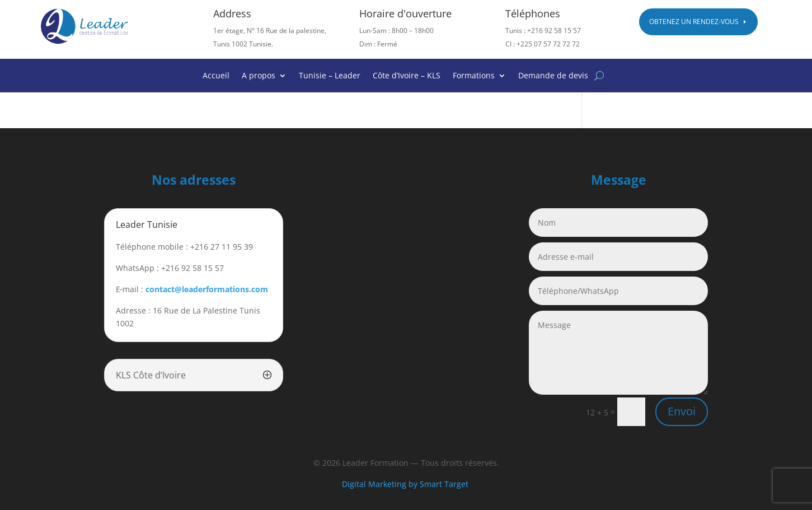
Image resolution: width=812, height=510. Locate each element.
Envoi (682, 411)
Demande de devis (553, 76)
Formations (474, 76)
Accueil (216, 76)
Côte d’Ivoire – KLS (407, 76)
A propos (259, 76)
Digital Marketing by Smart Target (406, 484)
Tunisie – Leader (330, 76)
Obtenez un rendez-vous (694, 22)
